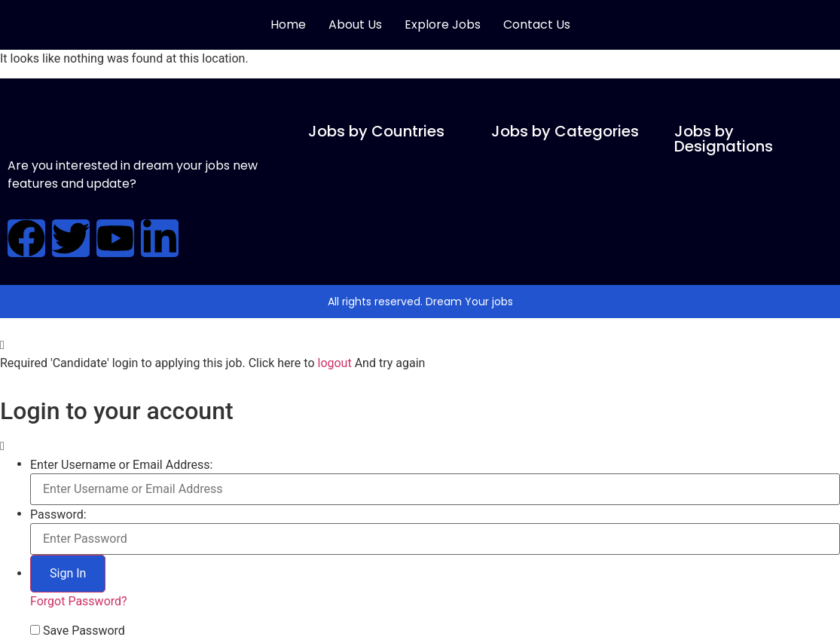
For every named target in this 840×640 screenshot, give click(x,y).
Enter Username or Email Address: (121, 465)
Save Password (84, 631)
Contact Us (537, 24)
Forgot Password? (79, 601)
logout (334, 363)
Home (288, 24)
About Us (355, 24)
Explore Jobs (443, 24)
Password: (58, 515)
